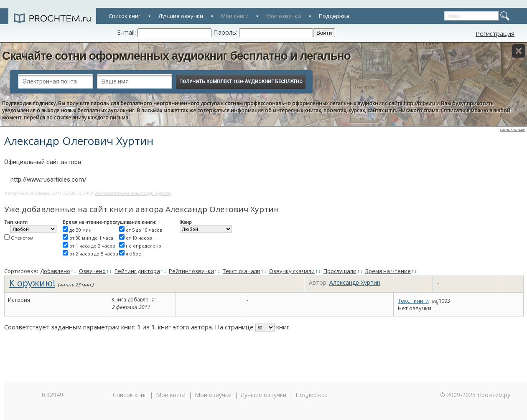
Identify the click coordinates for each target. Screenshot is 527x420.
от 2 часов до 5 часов (94, 254)
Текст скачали (242, 271)
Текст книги (413, 301)
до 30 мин (80, 230)
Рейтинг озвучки (191, 271)
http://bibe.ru (419, 103)
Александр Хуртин (355, 282)
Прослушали (340, 271)
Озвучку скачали (292, 271)
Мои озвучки (284, 16)
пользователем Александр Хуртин (133, 193)
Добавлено (55, 271)
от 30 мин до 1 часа (91, 238)
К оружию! (32, 283)
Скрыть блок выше (513, 130)
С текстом (22, 238)
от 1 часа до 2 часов (92, 246)
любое (134, 254)
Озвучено (92, 271)
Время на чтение (388, 271)
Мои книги (235, 16)
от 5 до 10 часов (144, 230)
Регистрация (495, 33)
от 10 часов (139, 238)
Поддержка (334, 16)
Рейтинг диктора (137, 271)
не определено (144, 246)
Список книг (125, 16)
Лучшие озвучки (181, 16)
